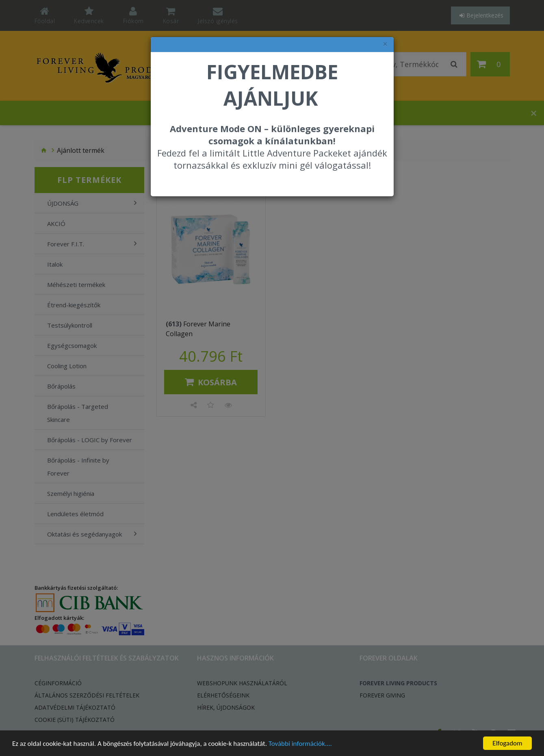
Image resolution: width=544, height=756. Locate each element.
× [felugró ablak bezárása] (385, 44)
